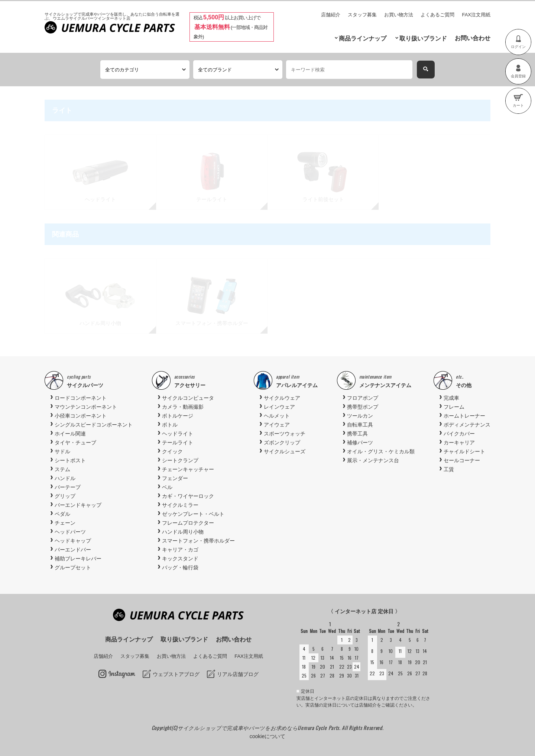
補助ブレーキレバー (78, 559)
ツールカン (360, 416)
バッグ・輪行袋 (180, 567)
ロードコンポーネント (81, 398)
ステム (62, 469)
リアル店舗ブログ (238, 674)
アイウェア (277, 425)
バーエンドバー (73, 550)
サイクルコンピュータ (188, 398)
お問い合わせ (473, 38)
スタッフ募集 (362, 15)
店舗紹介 (331, 15)
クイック (172, 451)
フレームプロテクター (188, 523)
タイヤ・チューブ (75, 443)
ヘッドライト (178, 434)
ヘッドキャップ (73, 541)
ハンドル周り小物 (183, 532)
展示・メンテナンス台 (373, 460)
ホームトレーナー (464, 416)
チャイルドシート (464, 451)
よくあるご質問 (437, 15)
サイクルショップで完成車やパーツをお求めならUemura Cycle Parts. (260, 728)
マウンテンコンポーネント (86, 407)
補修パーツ (360, 443)
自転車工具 (360, 425)
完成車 (451, 398)
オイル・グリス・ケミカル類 (381, 451)
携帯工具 (357, 434)
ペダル (62, 514)
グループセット (73, 567)
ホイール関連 (70, 434)
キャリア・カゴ (180, 550)
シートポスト (70, 460)
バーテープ (68, 487)
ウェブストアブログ (176, 674)
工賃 (449, 469)
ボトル (170, 425)
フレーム (454, 407)
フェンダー (175, 478)
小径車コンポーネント (81, 416)
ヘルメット (277, 416)
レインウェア (279, 407)
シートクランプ (180, 460)
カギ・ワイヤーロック (188, 496)
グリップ (65, 496)
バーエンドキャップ (78, 505)
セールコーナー (462, 460)
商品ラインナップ (363, 38)
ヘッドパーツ (70, 532)
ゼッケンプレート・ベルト (193, 514)
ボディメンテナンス (467, 425)
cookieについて (267, 736)
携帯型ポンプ (363, 407)
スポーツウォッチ (285, 434)
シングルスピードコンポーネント (94, 425)
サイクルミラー (180, 505)
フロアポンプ (363, 398)
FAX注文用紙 (476, 15)
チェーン (65, 523)
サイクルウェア (282, 398)
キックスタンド (180, 559)
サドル (62, 451)
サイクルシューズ (285, 451)
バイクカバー (459, 434)
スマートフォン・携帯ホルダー (198, 541)
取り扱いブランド (423, 38)
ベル (167, 487)
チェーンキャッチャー (188, 469)
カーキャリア (459, 443)
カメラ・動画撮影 (183, 407)
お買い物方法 (399, 15)
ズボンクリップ (282, 443)
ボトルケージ (178, 416)
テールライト (178, 443)
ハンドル (65, 478)
